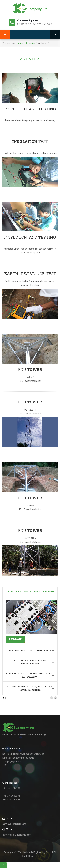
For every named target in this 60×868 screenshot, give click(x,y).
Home (20, 43)
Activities (31, 43)
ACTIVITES (30, 59)
